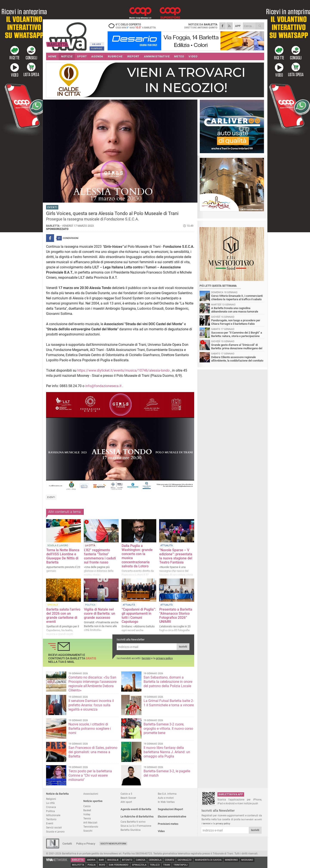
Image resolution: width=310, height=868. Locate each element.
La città (50, 803)
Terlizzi (155, 865)
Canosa (141, 860)
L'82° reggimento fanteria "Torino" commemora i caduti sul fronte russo (100, 556)
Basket (87, 810)
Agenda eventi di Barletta (136, 809)
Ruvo (102, 865)
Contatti (67, 844)
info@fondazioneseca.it (103, 386)
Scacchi (88, 831)
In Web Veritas (166, 802)
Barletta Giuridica (131, 830)
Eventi (50, 823)
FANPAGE (97, 48)
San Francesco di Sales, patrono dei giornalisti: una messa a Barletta (93, 752)
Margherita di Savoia (208, 860)
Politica (50, 811)
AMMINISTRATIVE (157, 56)
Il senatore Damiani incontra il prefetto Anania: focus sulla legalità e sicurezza (91, 705)
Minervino (231, 860)
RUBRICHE (115, 56)
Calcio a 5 (126, 794)
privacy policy (164, 658)
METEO (179, 56)
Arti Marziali (90, 823)
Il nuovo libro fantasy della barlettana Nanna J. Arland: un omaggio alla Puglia (167, 752)
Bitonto (127, 860)
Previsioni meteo (168, 824)
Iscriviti (183, 647)
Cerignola (155, 860)
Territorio (51, 819)
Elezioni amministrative (172, 816)
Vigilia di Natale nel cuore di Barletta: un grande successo (100, 613)
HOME (52, 56)
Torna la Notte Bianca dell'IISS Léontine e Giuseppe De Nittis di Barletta (63, 556)
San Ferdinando (119, 865)
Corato (170, 860)
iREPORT (133, 56)
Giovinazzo (185, 860)
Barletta (78, 860)
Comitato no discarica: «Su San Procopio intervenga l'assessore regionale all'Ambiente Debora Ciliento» (92, 684)
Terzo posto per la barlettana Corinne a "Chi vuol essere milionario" (90, 775)
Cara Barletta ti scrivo (133, 822)
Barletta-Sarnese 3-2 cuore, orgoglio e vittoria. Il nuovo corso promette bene (168, 729)
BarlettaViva (67, 35)
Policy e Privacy (86, 844)
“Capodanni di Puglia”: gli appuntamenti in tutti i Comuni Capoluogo (139, 616)
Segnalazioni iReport (170, 809)
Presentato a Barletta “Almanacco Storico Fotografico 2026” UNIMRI (176, 616)
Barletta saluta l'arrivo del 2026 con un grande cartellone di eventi (63, 616)
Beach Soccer (128, 798)
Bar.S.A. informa (167, 794)
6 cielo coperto (134, 26)
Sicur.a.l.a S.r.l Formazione (136, 826)
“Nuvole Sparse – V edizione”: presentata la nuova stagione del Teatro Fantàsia (176, 556)
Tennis (87, 818)
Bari (101, 860)
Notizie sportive (93, 801)
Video (161, 831)
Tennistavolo (91, 827)
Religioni (51, 799)
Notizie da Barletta (57, 794)
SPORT (82, 56)
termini (146, 658)
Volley (87, 814)
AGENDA (97, 56)
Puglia (92, 865)
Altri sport (126, 802)
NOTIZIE (67, 56)
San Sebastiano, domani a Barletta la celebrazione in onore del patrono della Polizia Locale (168, 682)
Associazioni (91, 794)
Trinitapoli (181, 865)
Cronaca (51, 807)
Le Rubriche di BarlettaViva (137, 816)
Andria (91, 860)
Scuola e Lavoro (55, 832)
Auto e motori (166, 798)
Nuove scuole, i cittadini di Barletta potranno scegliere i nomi (90, 729)
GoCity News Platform (113, 844)
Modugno (247, 860)
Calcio (87, 806)
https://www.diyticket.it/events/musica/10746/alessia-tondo (123, 370)
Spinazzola (139, 865)
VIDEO (193, 56)
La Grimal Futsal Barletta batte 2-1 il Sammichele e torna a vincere (169, 703)
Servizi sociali (54, 827)
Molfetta (78, 865)
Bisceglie (113, 860)
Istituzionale (53, 815)
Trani (167, 865)
